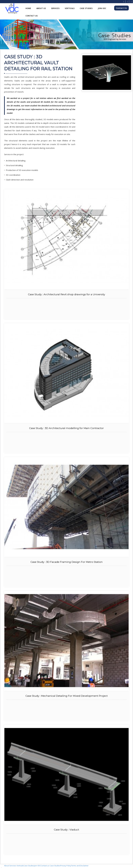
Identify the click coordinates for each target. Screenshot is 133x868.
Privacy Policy (66, 866)
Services (55, 8)
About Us (41, 8)
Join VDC (102, 8)
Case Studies (86, 8)
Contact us (45, 866)
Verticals (70, 8)
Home (28, 8)
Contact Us (32, 16)
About (7, 866)
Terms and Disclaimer (80, 866)
